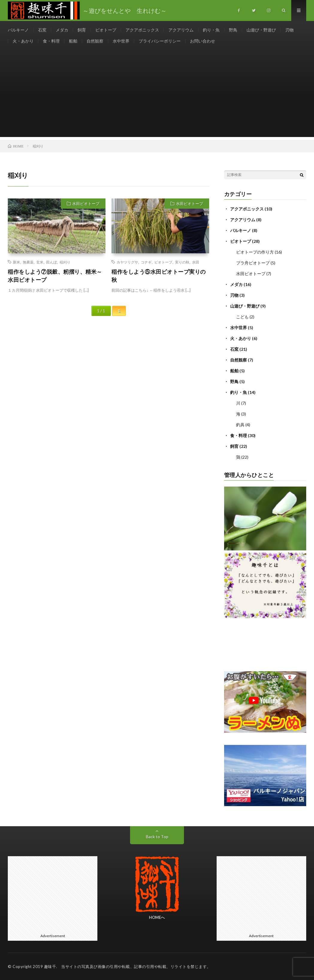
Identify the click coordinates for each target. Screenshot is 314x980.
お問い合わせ (203, 41)
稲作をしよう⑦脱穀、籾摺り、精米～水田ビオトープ (55, 276)
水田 (196, 262)
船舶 (73, 41)
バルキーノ (18, 30)
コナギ (146, 262)
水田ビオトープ (86, 204)
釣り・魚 (211, 30)
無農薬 (28, 262)
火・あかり (23, 41)
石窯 (42, 30)
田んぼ (52, 262)
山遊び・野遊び (261, 30)
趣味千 (50, 967)
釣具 (240, 425)
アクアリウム (181, 30)
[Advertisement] (157, 95)
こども (242, 317)
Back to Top (157, 837)
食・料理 (51, 41)
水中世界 (121, 41)
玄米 (40, 262)
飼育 (82, 30)
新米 (16, 262)
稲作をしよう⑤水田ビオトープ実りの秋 (159, 276)
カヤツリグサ (127, 262)
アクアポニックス (142, 30)
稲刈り (65, 262)
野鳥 (233, 30)
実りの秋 (182, 262)
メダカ (62, 30)
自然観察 (95, 41)
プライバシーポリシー (160, 41)
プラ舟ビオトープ (253, 263)
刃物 (289, 30)
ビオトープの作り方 (255, 252)
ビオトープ (106, 30)
